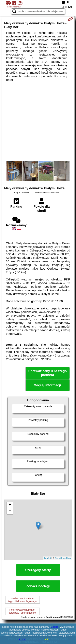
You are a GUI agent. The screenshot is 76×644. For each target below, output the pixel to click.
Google (55, 627)
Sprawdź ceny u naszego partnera (48, 373)
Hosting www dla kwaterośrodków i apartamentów (22, 611)
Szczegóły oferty (38, 570)
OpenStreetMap (63, 558)
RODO (22, 640)
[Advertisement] (38, 121)
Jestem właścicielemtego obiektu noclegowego (22, 600)
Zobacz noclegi (38, 586)
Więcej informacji (48, 385)
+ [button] (10, 505)
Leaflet (48, 558)
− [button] (10, 511)
